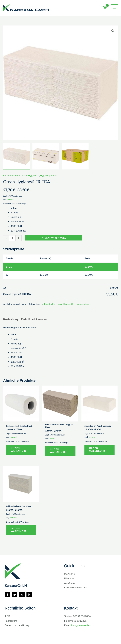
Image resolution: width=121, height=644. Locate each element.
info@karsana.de (80, 626)
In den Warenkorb (54, 238)
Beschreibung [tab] (11, 319)
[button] (113, 31)
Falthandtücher (12, 175)
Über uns (69, 579)
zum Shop (69, 583)
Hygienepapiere (49, 175)
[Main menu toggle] (114, 8)
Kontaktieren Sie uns (75, 588)
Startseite (69, 574)
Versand (11, 199)
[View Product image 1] (17, 156)
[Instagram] (22, 595)
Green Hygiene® (30, 175)
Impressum (11, 621)
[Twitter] (15, 595)
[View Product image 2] (46, 156)
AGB (7, 617)
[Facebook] (7, 595)
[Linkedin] (29, 595)
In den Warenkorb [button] (19, 450)
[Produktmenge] (12, 238)
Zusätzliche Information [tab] (34, 319)
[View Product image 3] (75, 156)
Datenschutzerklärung (17, 626)
